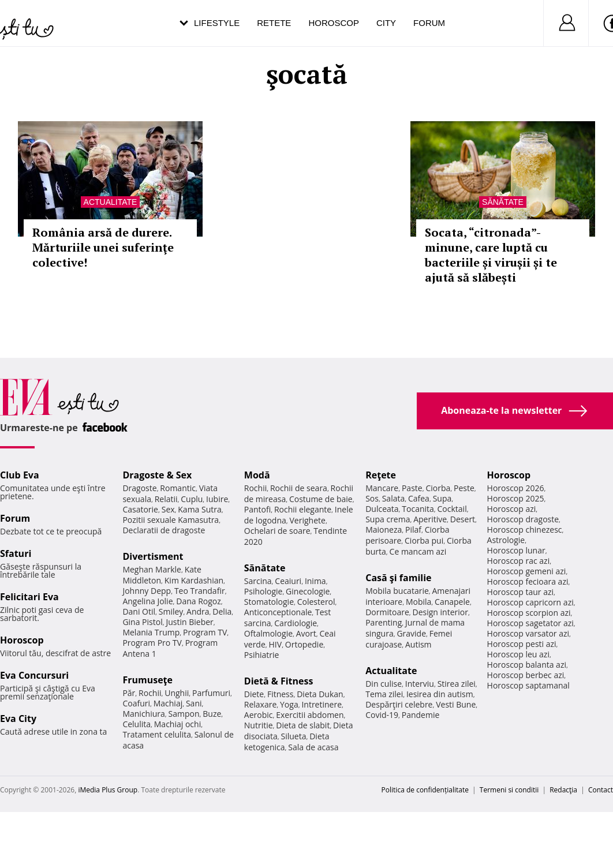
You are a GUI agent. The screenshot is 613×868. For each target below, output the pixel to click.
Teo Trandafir (200, 591)
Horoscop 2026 (516, 488)
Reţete (381, 475)
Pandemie (421, 715)
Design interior (440, 612)
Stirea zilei (457, 684)
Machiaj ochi (177, 724)
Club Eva (20, 475)
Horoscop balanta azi (527, 665)
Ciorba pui (424, 540)
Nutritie (259, 725)
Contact (601, 790)
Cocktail (452, 509)
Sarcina (258, 581)
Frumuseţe (147, 680)
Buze (212, 714)
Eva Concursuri (34, 675)
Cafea (419, 498)
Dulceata (382, 509)
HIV (276, 644)
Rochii (150, 693)
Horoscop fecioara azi (528, 581)
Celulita (137, 724)
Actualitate (111, 202)
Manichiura (143, 714)
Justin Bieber (189, 622)
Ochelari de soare (277, 531)
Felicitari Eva (29, 597)
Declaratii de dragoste (164, 530)
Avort (306, 633)
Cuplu (192, 499)
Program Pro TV (152, 643)
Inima (315, 581)
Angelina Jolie (147, 601)
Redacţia (563, 790)
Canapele (452, 602)
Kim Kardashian (194, 580)
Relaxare (261, 704)
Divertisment (153, 556)
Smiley (171, 611)
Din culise (384, 684)
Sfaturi (16, 553)
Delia (222, 611)
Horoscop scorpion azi (529, 613)
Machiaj (168, 703)
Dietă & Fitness (279, 681)
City (386, 23)
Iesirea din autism (440, 694)
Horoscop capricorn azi (530, 602)
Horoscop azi (512, 509)
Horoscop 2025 (516, 498)
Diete (254, 694)
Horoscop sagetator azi (530, 623)
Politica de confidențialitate (425, 790)
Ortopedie (304, 644)
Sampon (184, 714)
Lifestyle (217, 23)
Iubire (217, 499)
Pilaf (413, 530)
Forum (429, 23)
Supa (442, 498)
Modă (257, 475)
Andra (198, 611)
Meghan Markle (152, 569)
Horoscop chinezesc (525, 530)
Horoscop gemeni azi (527, 571)
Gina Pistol (142, 622)
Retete (274, 23)
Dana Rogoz (199, 601)
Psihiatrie (262, 655)
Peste (464, 488)
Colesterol (316, 602)
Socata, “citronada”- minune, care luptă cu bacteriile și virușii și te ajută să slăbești (491, 255)
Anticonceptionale (278, 612)
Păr (129, 693)
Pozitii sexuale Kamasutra (171, 520)
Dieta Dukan (320, 694)
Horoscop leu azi (518, 654)
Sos (372, 498)
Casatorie (140, 509)
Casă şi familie (398, 578)
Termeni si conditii (509, 790)
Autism (418, 644)
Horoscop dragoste (523, 519)
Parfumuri (211, 693)
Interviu (420, 684)
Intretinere (322, 704)
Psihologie (263, 591)
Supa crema (388, 519)
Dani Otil (139, 611)
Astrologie (506, 540)
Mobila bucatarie (397, 591)
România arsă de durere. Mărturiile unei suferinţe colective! (103, 247)
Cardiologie (296, 623)
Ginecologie (308, 591)
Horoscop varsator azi (528, 633)
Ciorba (438, 488)
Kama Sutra (199, 509)
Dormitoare (387, 612)
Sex (168, 509)
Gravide (411, 633)
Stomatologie (269, 602)
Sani (194, 703)
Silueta (294, 736)
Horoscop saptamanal (528, 685)
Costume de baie (321, 499)
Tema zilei (384, 694)
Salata (394, 498)
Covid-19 (382, 715)
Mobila (418, 602)
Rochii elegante (303, 509)
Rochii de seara (299, 488)
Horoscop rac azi (519, 561)
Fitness (281, 694)
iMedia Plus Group (108, 790)
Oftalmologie (268, 633)
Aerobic (259, 715)
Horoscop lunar (516, 550)
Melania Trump (151, 632)
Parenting (384, 622)
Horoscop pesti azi (522, 644)
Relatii (166, 499)
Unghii (177, 693)
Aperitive (430, 519)
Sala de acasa (313, 747)
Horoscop (334, 23)
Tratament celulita (157, 734)
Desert (463, 519)
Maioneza (384, 530)
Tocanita (418, 509)
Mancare (382, 488)
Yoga (289, 704)
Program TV (205, 632)
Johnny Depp (147, 591)
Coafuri (136, 703)
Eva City (18, 719)
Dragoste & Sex (157, 475)
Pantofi (257, 509)
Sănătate (503, 202)
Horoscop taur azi (520, 592)
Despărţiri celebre (399, 704)
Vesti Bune (456, 704)
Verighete (308, 520)
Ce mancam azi (418, 551)
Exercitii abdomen (310, 715)
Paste (412, 488)
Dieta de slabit (303, 725)
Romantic (178, 488)
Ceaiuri (288, 581)
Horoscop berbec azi (526, 675)
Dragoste (139, 488)
